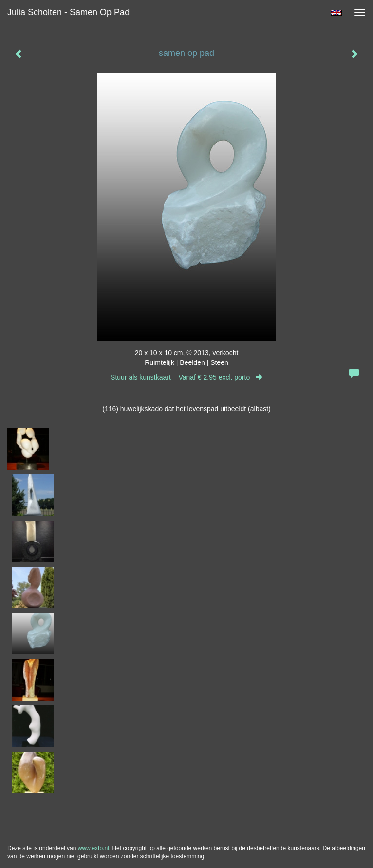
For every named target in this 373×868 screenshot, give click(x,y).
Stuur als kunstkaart (186, 377)
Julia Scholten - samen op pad (68, 12)
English (336, 13)
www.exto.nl (93, 848)
